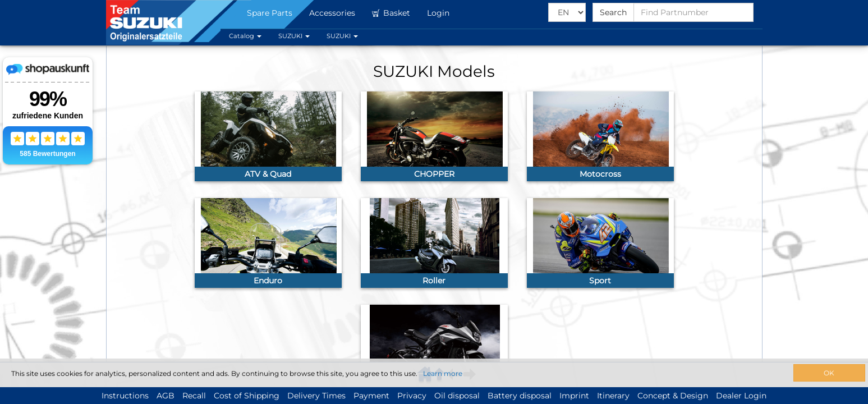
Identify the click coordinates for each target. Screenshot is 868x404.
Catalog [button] (245, 36)
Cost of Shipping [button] (247, 396)
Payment (371, 396)
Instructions (125, 396)
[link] (268, 136)
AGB (166, 396)
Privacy (412, 396)
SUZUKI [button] (294, 36)
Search (613, 12)
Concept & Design (673, 396)
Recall (194, 396)
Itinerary (613, 396)
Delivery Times (316, 396)
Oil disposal (457, 396)
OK (829, 373)
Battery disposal (520, 396)
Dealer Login (741, 396)
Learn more (443, 373)
